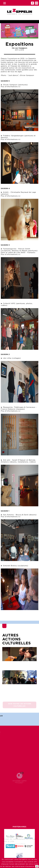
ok (37, 866)
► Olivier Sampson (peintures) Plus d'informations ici (14, 86)
